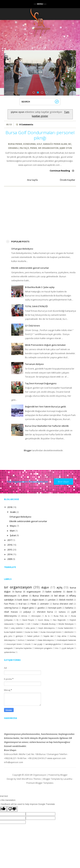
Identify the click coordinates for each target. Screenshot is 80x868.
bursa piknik (15, 144)
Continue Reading (60, 171)
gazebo (41, 608)
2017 (10, 540)
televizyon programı (43, 648)
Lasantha (68, 779)
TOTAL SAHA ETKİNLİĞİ (36, 306)
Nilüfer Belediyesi (66, 624)
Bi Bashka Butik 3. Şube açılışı (40, 287)
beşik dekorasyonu (47, 628)
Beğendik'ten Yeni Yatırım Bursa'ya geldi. (46, 407)
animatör (45, 604)
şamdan (52, 600)
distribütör (69, 632)
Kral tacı (23, 604)
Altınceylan (36, 616)
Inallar (36, 624)
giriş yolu (8, 636)
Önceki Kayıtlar (67, 180)
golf (39, 144)
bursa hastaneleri (66, 628)
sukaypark (8, 648)
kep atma (62, 636)
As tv (47, 616)
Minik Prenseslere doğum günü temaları (45, 345)
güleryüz (20, 636)
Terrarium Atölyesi (34, 364)
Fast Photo (9, 604)
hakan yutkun (33, 636)
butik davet (23, 600)
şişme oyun (66, 148)
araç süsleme (17, 628)
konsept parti (55, 608)
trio (57, 648)
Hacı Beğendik (59, 620)
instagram (45, 46)
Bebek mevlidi (66, 600)
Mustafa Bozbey (49, 624)
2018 (10, 507)
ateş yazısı (31, 628)
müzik (28, 644)
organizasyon (34, 592)
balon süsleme (54, 592)
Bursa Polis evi (60, 616)
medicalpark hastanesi (66, 640)
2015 (10, 550)
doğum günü (28, 608)
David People (28, 620)
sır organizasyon (48, 148)
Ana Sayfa (32, 180)
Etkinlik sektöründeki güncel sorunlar (30, 268)
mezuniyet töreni (14, 644)
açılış (59, 587)
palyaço (24, 148)
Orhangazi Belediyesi (22, 249)
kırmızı (21, 640)
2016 (10, 545)
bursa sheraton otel (63, 604)
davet (69, 592)
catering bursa (11, 608)
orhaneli (13, 148)
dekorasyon (10, 596)
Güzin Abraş (44, 620)
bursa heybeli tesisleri (13, 632)
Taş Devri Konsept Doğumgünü (41, 383)
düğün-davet (38, 600)
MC (70, 144)
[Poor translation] (12, 809)
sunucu (62, 612)
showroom (69, 644)
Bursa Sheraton (41, 596)
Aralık (13, 512)
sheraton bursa (45, 612)
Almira (24, 616)
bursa (18, 592)
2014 (10, 554)
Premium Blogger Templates (40, 783)
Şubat (13, 535)
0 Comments (26, 124)
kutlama (69, 608)
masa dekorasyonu (46, 640)
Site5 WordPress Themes (29, 779)
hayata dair (49, 636)
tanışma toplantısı (24, 648)
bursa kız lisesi (32, 632)
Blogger (28, 450)
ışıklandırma (9, 652)
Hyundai (20, 624)
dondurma (29, 144)
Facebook (38, 46)
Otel (6, 628)
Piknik (34, 148)
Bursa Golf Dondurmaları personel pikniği (40, 135)
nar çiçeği (38, 644)
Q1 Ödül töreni (32, 326)
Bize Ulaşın (63, 482)
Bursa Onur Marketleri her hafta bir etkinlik (47, 426)
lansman (31, 640)
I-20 (29, 624)
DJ (17, 620)
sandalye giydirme (53, 644)
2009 (10, 559)
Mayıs (13, 526)
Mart (12, 531)
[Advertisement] (36, 211)
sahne (24, 596)
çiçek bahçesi (68, 648)
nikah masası (11, 612)
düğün (45, 587)
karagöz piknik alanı (55, 144)
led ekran (59, 596)
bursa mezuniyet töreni (51, 632)
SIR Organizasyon (38, 775)
